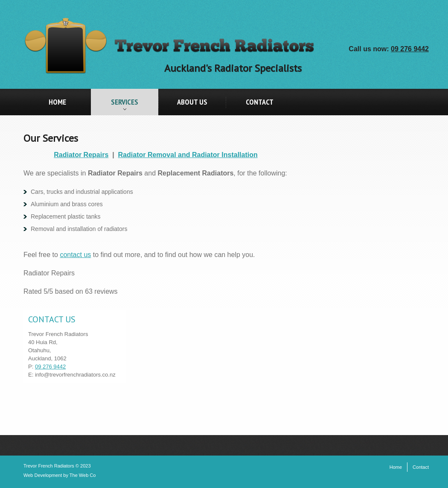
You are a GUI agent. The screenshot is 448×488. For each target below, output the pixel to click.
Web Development (43, 475)
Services (115, 106)
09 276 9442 (410, 49)
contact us (75, 255)
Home (57, 102)
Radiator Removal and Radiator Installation (188, 155)
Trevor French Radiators (49, 466)
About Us (192, 102)
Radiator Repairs (81, 155)
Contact (260, 102)
